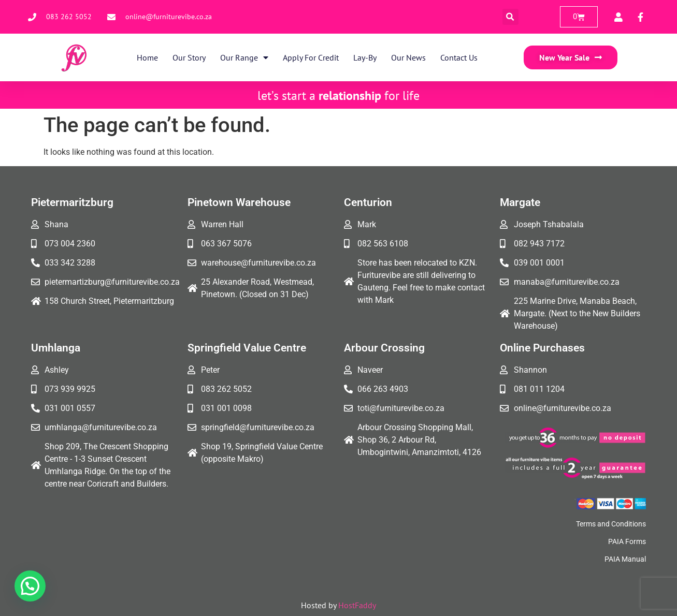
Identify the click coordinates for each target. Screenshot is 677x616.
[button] (510, 17)
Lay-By (365, 57)
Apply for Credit (311, 57)
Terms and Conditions (611, 524)
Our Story (189, 57)
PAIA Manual (625, 559)
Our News (408, 57)
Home (147, 57)
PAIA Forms (627, 541)
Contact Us (459, 57)
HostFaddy (357, 605)
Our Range (244, 57)
